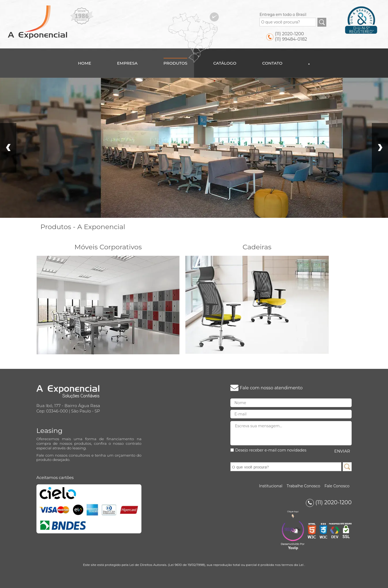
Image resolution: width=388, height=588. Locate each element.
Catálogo (225, 63)
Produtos (176, 63)
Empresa (127, 63)
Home (84, 63)
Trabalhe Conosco (303, 486)
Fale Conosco (337, 486)
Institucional (271, 486)
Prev (8, 148)
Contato (272, 63)
